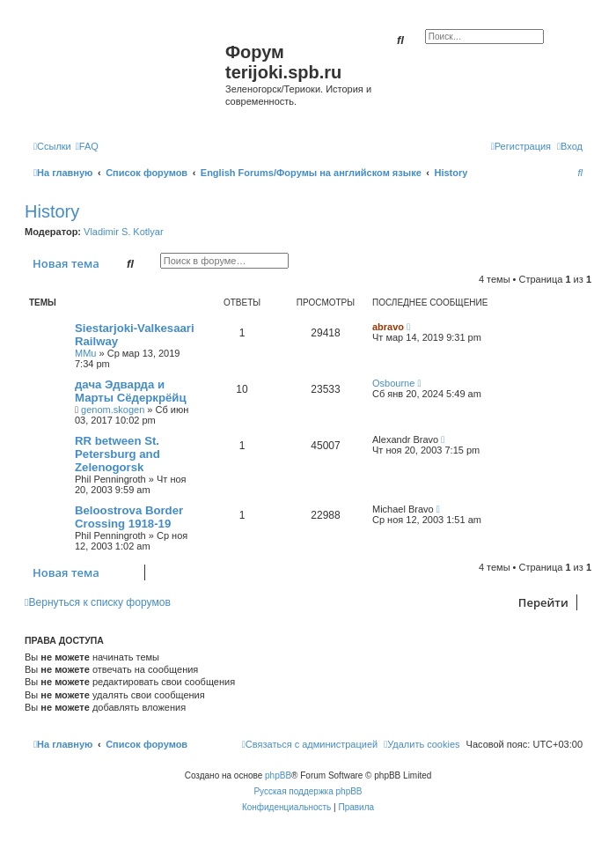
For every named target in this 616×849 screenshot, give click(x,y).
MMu (85, 353)
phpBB (278, 775)
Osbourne (393, 383)
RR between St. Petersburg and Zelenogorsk (117, 454)
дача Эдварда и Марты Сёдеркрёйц (131, 391)
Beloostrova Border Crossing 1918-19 (129, 517)
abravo (388, 327)
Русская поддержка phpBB (308, 791)
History (52, 211)
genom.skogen (113, 410)
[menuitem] (87, 146)
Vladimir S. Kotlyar (123, 232)
